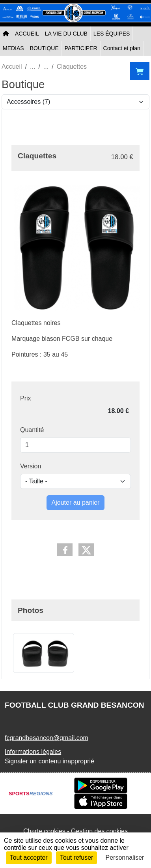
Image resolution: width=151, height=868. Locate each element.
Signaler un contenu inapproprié (49, 761)
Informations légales (33, 752)
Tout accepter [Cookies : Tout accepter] (29, 858)
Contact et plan (122, 48)
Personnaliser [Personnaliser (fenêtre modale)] (125, 858)
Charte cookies (44, 831)
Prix (26, 398)
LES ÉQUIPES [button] (112, 34)
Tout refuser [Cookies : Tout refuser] (76, 858)
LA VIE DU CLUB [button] (66, 34)
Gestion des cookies (99, 831)
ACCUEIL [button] (27, 34)
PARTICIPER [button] (81, 48)
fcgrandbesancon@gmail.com (47, 738)
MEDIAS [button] (13, 48)
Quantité (32, 430)
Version (31, 466)
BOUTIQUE (44, 48)
